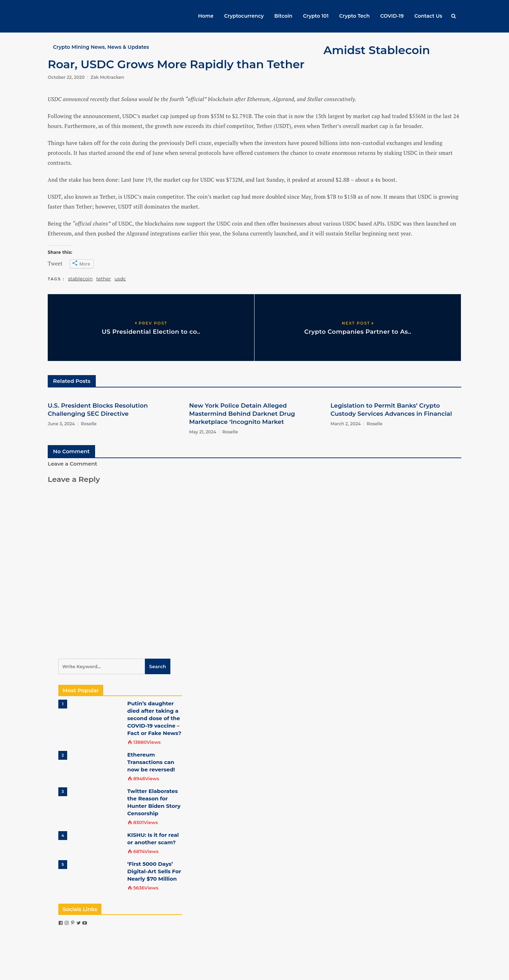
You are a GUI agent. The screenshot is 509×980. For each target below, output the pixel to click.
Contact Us (428, 16)
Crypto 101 (316, 16)
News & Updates (128, 47)
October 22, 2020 (66, 77)
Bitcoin (283, 16)
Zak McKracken (107, 77)
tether (104, 279)
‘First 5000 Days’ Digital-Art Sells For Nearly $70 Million (154, 871)
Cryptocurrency (244, 16)
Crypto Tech (355, 16)
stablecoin (81, 279)
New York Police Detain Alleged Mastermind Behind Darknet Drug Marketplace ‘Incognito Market (242, 414)
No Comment (71, 451)
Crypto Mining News (79, 47)
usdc (120, 279)
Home (206, 16)
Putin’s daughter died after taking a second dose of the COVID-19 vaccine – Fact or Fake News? (154, 718)
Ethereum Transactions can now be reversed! (151, 762)
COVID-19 (392, 16)
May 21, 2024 (203, 432)
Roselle (89, 424)
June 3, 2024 (61, 424)
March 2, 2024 (346, 424)
